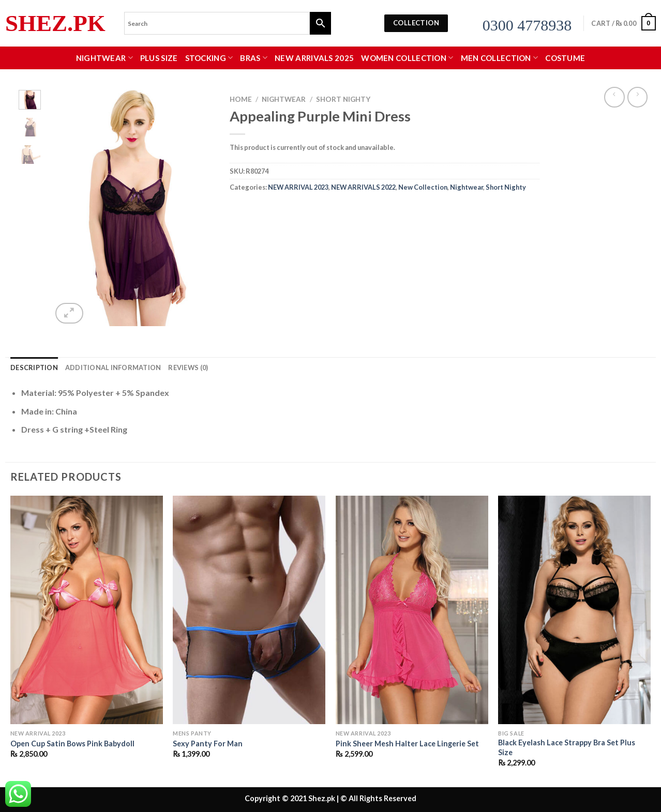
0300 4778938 (527, 25)
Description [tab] (34, 367)
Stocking (209, 58)
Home (241, 99)
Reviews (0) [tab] (188, 367)
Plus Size (159, 58)
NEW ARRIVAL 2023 (298, 187)
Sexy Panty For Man (208, 744)
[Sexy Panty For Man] (249, 610)
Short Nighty (343, 99)
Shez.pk (55, 24)
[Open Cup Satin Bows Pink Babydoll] (87, 610)
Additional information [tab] (113, 367)
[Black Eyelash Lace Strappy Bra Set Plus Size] (574, 610)
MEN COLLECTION (500, 58)
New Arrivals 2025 (314, 58)
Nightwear (104, 58)
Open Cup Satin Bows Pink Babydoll (72, 744)
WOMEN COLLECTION (407, 58)
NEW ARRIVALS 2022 (363, 187)
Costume (565, 58)
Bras (254, 58)
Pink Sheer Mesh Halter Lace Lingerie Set (407, 744)
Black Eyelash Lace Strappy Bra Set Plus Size (567, 747)
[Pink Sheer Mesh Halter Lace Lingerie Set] (412, 610)
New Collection (423, 187)
